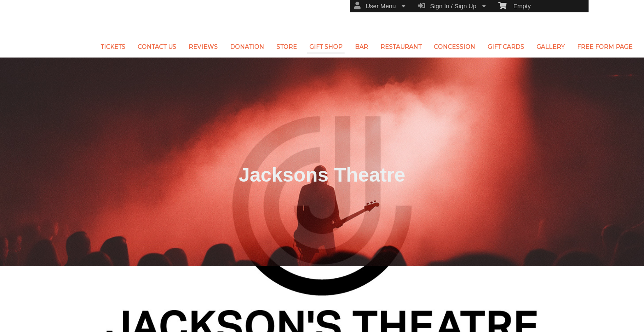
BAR (361, 47)
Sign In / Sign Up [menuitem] (452, 6)
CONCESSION (454, 47)
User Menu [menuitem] (380, 6)
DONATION (247, 47)
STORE (287, 47)
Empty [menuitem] (514, 5)
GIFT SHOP (326, 47)
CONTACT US (157, 47)
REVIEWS (203, 47)
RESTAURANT (401, 47)
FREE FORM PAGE (605, 47)
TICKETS (113, 47)
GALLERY (551, 47)
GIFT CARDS (506, 47)
